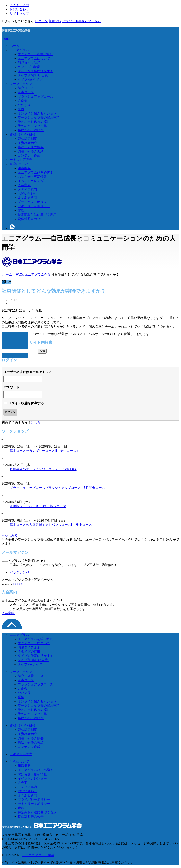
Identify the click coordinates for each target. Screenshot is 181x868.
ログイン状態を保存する (26, 403)
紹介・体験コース (31, 676)
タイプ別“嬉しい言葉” (33, 75)
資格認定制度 (27, 139)
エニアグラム (19, 50)
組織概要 (24, 168)
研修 (21, 109)
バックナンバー (21, 572)
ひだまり (24, 105)
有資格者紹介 (27, 143)
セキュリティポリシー (34, 206)
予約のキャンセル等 (32, 126)
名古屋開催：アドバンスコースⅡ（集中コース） (60, 525)
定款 (21, 210)
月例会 (23, 101)
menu (6, 39)
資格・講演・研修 (23, 134)
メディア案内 (27, 189)
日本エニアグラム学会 (38, 855)
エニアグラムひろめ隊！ (35, 172)
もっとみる (10, 535)
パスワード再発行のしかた (82, 21)
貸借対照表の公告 (31, 219)
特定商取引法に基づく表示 (37, 215)
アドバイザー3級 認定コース (44, 506)
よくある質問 (19, 5)
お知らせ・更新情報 (32, 177)
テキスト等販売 (21, 160)
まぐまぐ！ (18, 584)
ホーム (15, 46)
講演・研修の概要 (31, 147)
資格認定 (16, 506)
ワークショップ (21, 84)
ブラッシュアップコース (35, 96)
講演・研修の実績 (31, 151)
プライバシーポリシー (34, 202)
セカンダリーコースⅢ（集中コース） (53, 451)
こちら (35, 423)
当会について (19, 164)
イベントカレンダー (32, 181)
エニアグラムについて (34, 58)
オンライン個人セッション (37, 113)
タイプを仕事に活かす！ (35, 71)
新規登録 (55, 21)
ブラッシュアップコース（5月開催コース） (77, 488)
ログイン (41, 21)
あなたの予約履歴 (31, 130)
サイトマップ (19, 14)
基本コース (26, 92)
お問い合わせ (19, 9)
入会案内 (24, 185)
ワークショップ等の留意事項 (39, 118)
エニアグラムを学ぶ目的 (35, 54)
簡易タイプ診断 (29, 63)
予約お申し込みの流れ (34, 122)
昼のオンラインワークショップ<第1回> (48, 469)
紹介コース (26, 88)
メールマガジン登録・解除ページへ (27, 580)
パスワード (11, 387)
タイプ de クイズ (30, 80)
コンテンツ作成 (29, 156)
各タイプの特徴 (29, 67)
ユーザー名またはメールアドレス (28, 372)
